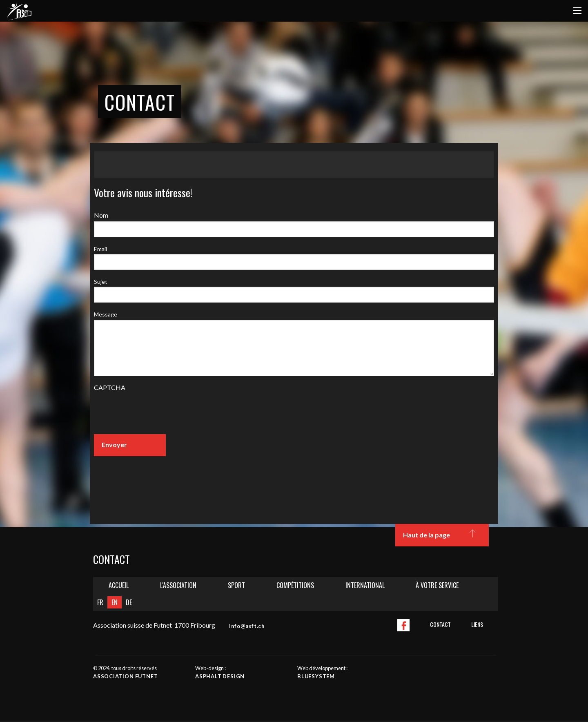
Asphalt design (220, 676)
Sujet (101, 282)
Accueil (119, 585)
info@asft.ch (247, 626)
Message (106, 314)
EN (115, 602)
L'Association (178, 585)
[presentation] (156, 412)
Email (100, 249)
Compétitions (295, 585)
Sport (236, 585)
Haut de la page (442, 535)
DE (129, 602)
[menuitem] (119, 586)
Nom (101, 215)
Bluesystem (316, 676)
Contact (440, 624)
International (365, 585)
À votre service (437, 585)
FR (100, 602)
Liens (477, 624)
